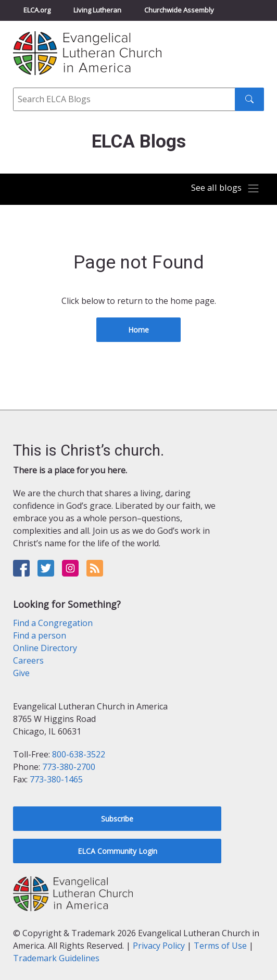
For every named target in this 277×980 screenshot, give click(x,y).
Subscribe (117, 819)
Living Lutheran (97, 10)
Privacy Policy (159, 946)
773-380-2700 (69, 767)
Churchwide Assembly (179, 10)
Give (21, 673)
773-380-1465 (56, 779)
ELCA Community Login (117, 851)
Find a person (40, 635)
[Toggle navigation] (225, 189)
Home (138, 330)
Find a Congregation (53, 623)
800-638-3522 (79, 754)
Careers (28, 660)
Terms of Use (220, 946)
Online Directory (45, 648)
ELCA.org (37, 10)
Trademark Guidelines (56, 958)
